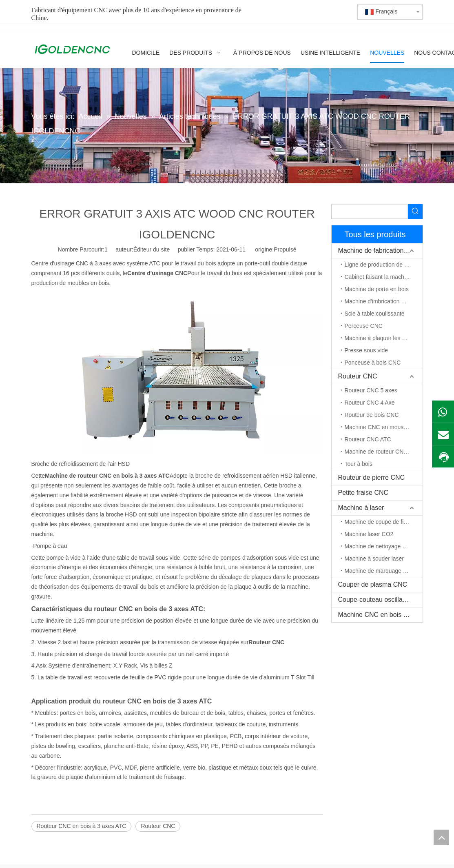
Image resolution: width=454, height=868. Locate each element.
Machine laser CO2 (369, 534)
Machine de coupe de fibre (378, 522)
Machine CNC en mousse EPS (384, 427)
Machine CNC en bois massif (380, 615)
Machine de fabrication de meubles (380, 250)
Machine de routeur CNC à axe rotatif (384, 452)
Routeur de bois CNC (372, 415)
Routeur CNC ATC (368, 439)
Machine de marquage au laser (384, 571)
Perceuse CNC (364, 326)
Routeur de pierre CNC (372, 477)
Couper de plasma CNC (373, 584)
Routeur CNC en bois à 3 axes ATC (82, 826)
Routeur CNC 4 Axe (370, 403)
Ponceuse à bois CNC (373, 363)
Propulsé (285, 249)
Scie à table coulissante (375, 314)
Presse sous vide (367, 350)
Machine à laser (361, 508)
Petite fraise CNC (363, 493)
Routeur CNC (158, 826)
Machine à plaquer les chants (382, 338)
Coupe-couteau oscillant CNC (380, 600)
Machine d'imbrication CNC (379, 301)
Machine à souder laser (374, 559)
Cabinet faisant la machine (378, 277)
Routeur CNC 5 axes (371, 390)
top (441, 837)
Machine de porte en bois (377, 289)
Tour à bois (359, 464)
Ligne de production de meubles (384, 265)
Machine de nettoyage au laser (384, 546)
